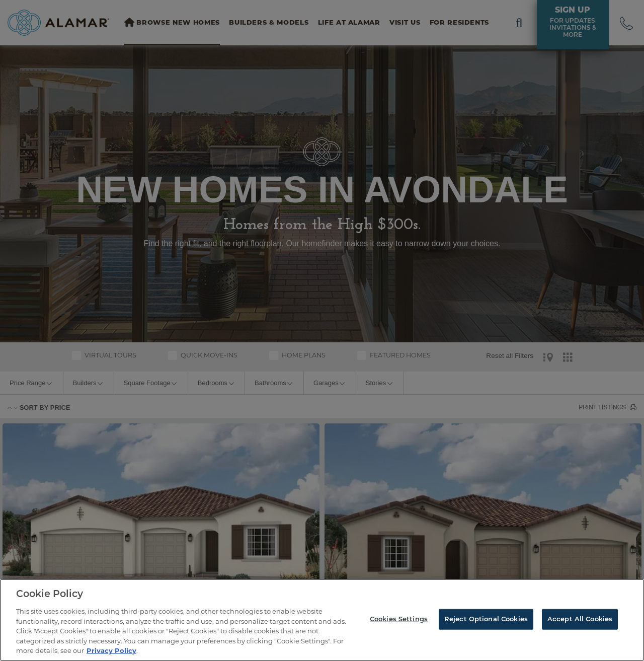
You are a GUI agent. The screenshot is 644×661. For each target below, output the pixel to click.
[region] (322, 620)
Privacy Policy (111, 650)
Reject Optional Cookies (486, 619)
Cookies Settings (399, 619)
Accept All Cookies (580, 619)
